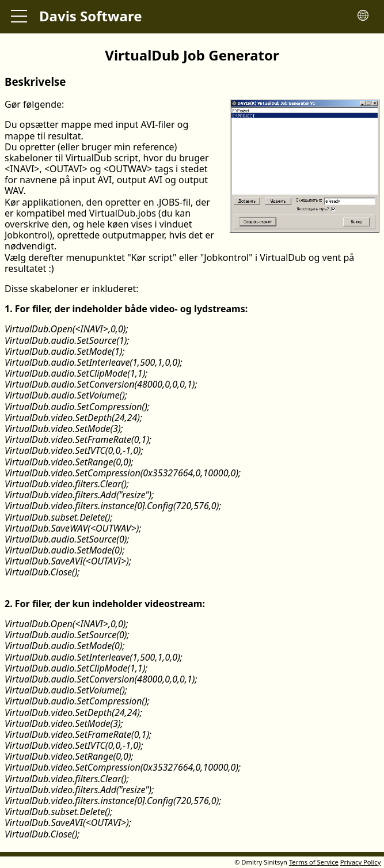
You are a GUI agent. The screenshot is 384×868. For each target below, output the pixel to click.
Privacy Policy (361, 862)
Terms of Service (314, 862)
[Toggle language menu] (363, 16)
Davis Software (91, 16)
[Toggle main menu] (19, 17)
